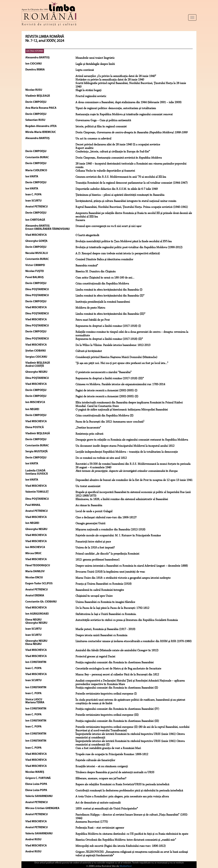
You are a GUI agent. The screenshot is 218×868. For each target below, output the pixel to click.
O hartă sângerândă (87, 235)
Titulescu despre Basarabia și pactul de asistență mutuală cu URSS (115, 772)
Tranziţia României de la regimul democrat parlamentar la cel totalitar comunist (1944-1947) (132, 183)
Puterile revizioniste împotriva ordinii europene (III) (107, 715)
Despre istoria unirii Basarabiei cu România (101, 635)
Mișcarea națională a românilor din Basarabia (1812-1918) (110, 530)
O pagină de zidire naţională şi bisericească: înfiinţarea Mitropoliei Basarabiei (122, 410)
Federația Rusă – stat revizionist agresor (100, 828)
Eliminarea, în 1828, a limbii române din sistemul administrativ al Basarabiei (122, 499)
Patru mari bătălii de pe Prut (93, 320)
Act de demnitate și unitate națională (98, 803)
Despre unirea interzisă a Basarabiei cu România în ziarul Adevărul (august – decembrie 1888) (132, 566)
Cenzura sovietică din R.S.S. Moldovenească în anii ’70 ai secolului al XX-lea (121, 177)
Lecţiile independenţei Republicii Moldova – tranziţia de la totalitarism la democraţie (127, 452)
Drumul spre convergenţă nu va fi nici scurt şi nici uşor (108, 226)
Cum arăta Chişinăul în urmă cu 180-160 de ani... (105, 278)
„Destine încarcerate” (88, 428)
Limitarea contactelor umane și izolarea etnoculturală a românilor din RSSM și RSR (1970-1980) (134, 641)
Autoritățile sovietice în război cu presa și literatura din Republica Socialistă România (127, 620)
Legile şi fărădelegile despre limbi (95, 64)
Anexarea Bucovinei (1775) (92, 822)
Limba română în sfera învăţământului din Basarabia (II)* (110, 296)
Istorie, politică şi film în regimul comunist (101, 127)
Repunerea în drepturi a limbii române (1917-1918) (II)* (109, 339)
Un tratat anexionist (88, 486)
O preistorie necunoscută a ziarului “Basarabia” (104, 372)
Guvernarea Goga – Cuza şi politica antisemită (103, 120)
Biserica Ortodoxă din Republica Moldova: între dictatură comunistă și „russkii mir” (126, 840)
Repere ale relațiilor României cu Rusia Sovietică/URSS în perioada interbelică (122, 785)
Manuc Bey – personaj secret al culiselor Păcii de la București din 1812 (117, 675)
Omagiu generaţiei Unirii (90, 524)
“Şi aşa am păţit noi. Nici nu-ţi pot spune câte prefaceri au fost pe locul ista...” (122, 363)
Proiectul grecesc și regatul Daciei (95, 657)
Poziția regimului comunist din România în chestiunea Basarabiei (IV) (117, 709)
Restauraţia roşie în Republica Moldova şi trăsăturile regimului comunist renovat (124, 115)
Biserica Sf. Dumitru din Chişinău (95, 272)
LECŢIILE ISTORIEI (35, 51)
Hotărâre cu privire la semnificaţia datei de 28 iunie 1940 (110, 80)
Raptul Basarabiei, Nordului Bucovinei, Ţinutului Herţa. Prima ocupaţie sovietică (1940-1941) (132, 207)
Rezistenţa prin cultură (89, 434)
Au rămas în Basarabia (89, 505)
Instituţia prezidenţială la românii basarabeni (103, 302)
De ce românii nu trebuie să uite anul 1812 (101, 458)
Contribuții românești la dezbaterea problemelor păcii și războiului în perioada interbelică (129, 791)
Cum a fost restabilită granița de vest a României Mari (108, 748)
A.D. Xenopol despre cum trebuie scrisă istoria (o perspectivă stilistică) (118, 254)
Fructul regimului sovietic (91, 96)
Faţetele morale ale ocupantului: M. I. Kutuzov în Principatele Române (118, 536)
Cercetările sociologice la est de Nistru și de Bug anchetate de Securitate (118, 669)
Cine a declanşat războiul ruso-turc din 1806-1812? (106, 518)
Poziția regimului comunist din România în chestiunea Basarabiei (114, 663)
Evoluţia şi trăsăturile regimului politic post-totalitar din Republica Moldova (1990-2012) (129, 247)
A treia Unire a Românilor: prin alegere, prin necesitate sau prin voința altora (122, 797)
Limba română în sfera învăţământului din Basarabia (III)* (110, 314)
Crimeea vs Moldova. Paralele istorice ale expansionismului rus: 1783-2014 (120, 384)
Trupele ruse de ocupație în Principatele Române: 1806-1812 (112, 754)
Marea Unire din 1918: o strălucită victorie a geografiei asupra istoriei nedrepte (123, 578)
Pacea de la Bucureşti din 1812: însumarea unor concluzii (110, 422)
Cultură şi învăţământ (89, 351)
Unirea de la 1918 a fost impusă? (95, 548)
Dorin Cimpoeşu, (131, 133)
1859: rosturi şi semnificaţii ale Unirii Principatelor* (107, 809)
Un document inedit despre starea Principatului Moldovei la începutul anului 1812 (125, 446)
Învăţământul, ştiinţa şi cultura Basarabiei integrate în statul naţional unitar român (126, 201)
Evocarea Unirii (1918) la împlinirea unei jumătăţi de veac (110, 572)
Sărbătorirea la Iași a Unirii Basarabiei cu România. (106, 614)
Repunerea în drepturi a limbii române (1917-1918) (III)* (110, 379)
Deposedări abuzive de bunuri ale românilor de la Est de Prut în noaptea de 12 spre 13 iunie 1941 (134, 480)
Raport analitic (84, 148)
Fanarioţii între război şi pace (93, 542)
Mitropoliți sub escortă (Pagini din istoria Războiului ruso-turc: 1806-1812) (121, 846)
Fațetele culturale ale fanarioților (95, 760)
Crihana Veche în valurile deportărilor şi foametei (105, 171)
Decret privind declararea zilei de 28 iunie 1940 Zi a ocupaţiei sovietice (118, 145)
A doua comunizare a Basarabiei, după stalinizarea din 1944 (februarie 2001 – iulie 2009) (128, 102)
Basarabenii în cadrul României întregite (100, 590)
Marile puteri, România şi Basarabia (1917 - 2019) (105, 629)
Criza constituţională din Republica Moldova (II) (104, 416)
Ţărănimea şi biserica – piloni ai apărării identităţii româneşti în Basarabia (120, 195)
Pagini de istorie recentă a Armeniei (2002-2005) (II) (107, 397)
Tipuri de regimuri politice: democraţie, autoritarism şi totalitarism (116, 108)
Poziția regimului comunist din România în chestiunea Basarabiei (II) (117, 688)
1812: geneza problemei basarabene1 (98, 560)
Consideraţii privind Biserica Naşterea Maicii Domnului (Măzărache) (116, 357)
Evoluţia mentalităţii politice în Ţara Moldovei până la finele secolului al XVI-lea (124, 241)
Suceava (80, 220)
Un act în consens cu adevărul (93, 139)
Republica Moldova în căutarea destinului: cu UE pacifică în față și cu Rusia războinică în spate (132, 834)
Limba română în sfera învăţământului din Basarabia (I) (109, 290)
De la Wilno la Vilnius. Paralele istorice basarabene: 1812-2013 (113, 345)
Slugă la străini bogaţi (88, 90)
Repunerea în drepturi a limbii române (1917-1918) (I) (108, 326)
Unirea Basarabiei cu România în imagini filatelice (105, 602)
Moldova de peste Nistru (90, 308)
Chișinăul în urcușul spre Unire (94, 596)
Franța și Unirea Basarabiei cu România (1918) (104, 584)
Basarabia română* (87, 266)
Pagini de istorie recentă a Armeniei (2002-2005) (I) (106, 391)
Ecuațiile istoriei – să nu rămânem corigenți (102, 766)
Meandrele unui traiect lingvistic (95, 58)
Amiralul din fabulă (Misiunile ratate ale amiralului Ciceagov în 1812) (117, 650)
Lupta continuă (85, 70)
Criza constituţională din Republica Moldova (102, 284)
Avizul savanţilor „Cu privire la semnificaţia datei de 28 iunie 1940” (116, 76)
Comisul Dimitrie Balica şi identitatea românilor (104, 260)
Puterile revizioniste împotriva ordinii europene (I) (106, 694)
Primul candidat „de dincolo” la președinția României (107, 554)
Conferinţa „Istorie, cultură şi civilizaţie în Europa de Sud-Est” (113, 152)
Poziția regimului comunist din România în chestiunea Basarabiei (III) (117, 721)
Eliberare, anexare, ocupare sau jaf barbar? (101, 779)
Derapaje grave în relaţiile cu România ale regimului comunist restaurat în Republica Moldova (132, 440)
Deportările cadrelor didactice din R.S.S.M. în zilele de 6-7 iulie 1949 (117, 189)
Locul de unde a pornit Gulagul (94, 511)
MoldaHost (126, 866)
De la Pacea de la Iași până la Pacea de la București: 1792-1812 (112, 608)
